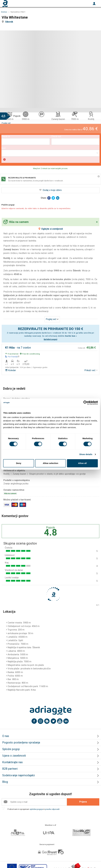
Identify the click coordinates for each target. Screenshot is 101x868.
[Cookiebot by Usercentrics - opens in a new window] (85, 403)
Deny (19, 463)
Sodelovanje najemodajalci (19, 775)
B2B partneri (10, 769)
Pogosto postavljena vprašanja (21, 743)
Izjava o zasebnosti (14, 756)
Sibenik (10, 22)
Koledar (11, 370)
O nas (6, 736)
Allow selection (50, 463)
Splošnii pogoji (50, 339)
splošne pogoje (36, 809)
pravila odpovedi (52, 809)
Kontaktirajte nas (12, 762)
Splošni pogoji (11, 749)
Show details (86, 454)
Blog (5, 782)
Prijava (83, 802)
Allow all (82, 463)
